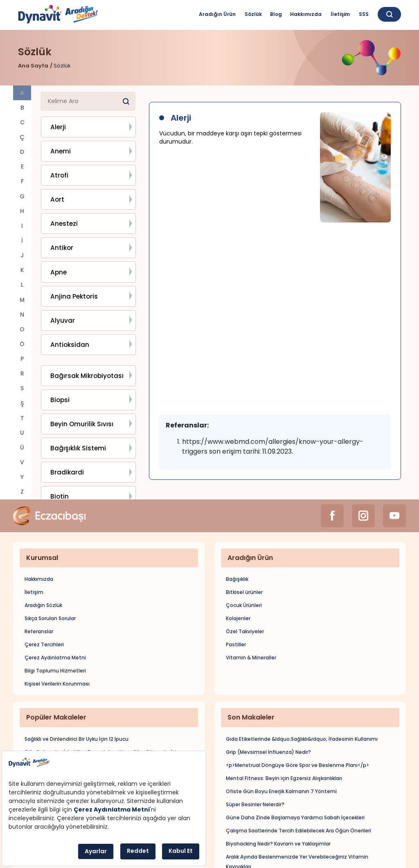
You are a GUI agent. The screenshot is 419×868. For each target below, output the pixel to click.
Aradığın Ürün (217, 14)
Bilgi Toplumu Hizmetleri (55, 624)
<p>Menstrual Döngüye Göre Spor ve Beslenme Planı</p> (297, 718)
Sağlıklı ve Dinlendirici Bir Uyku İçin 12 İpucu (77, 691)
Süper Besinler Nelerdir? (255, 757)
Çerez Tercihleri (44, 597)
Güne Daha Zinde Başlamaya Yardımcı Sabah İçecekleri (295, 770)
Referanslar (39, 584)
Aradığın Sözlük (43, 558)
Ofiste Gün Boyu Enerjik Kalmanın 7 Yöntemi (281, 744)
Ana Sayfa (33, 66)
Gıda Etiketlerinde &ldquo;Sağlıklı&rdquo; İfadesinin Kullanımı (302, 691)
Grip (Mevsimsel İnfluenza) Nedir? (268, 705)
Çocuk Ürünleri (244, 558)
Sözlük (253, 14)
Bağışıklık (237, 532)
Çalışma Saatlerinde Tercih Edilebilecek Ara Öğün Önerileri (298, 783)
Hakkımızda (306, 14)
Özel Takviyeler (245, 584)
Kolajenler (238, 571)
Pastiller (236, 597)
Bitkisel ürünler (244, 545)
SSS (364, 14)
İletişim (340, 14)
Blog (276, 14)
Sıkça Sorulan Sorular (50, 571)
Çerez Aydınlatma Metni (55, 611)
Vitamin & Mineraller (251, 611)
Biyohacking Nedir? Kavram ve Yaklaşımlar (278, 796)
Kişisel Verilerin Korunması (57, 637)
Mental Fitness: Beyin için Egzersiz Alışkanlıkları (284, 731)
